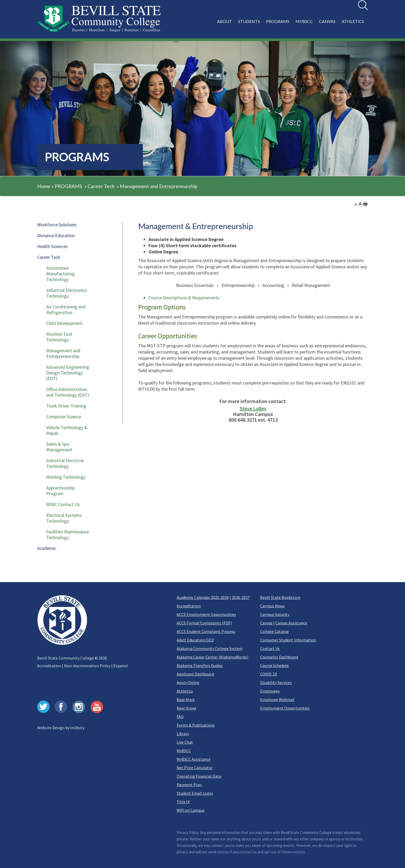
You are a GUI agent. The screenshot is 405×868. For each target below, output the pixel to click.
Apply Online (188, 682)
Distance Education (56, 235)
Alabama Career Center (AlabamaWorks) (212, 657)
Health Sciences (52, 246)
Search (358, 0)
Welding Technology (66, 477)
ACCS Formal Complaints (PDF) (204, 623)
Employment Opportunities (285, 708)
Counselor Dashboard (279, 657)
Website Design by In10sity (61, 728)
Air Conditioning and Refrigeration (66, 310)
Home (44, 186)
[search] (363, 5)
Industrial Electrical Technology (65, 463)
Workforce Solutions (57, 225)
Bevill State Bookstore (280, 597)
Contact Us (270, 648)
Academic (47, 548)
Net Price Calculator (195, 768)
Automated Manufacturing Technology (60, 274)
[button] (291, 24)
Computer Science (64, 417)
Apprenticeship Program (60, 491)
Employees (270, 691)
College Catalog (274, 631)
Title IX (183, 802)
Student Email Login (195, 793)
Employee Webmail (277, 700)
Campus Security (275, 614)
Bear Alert (186, 700)
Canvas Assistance (291, 623)
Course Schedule (274, 665)
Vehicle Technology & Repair (67, 430)
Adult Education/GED (195, 640)
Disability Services (276, 682)
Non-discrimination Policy (87, 666)
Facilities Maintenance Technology (68, 535)
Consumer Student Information (288, 640)
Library (183, 734)
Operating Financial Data (199, 776)
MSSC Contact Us (63, 504)
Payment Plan (189, 785)
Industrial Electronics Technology (67, 293)
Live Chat (185, 742)
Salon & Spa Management (59, 447)
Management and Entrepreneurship (158, 186)
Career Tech (101, 186)
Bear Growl (186, 708)
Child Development (64, 323)
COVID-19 (268, 674)
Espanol (121, 666)
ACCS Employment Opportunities (206, 614)
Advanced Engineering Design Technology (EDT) (68, 373)
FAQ (180, 717)
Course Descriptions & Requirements (184, 298)
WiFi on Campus (191, 810)
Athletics (185, 691)
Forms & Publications (196, 725)
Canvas (266, 623)
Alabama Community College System (210, 648)
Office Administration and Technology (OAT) (68, 392)
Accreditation (49, 666)
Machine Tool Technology (59, 337)
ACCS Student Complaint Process (206, 631)
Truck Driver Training (66, 406)
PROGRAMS (68, 186)
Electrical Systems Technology (64, 518)
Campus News (272, 606)
